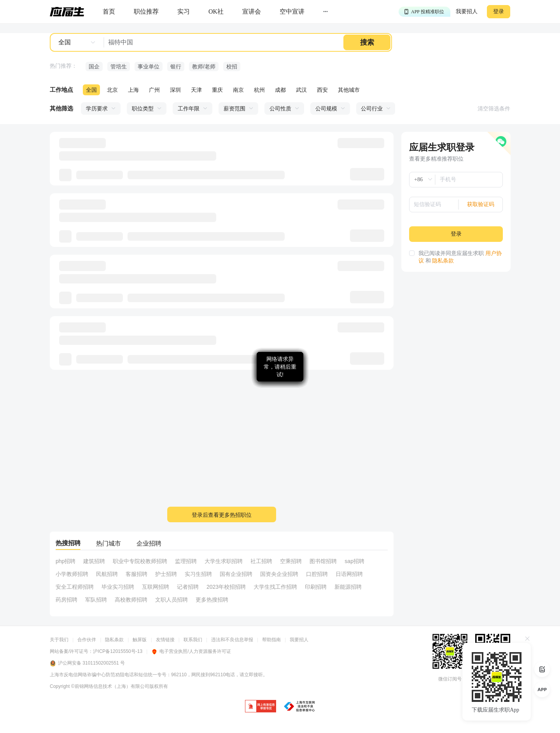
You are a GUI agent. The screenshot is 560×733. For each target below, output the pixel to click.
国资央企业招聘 (279, 574)
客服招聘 (136, 574)
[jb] (261, 707)
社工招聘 (261, 561)
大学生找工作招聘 (275, 587)
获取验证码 (481, 204)
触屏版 (140, 640)
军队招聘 (96, 600)
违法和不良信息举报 (232, 640)
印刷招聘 (316, 587)
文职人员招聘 (171, 600)
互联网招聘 (156, 587)
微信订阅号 (450, 679)
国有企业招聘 (236, 574)
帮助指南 (271, 640)
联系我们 (193, 640)
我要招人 (467, 11)
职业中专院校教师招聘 (140, 561)
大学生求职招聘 (224, 561)
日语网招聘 (349, 574)
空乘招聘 (291, 561)
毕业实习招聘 (118, 587)
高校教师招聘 (131, 600)
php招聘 (66, 561)
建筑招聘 (94, 561)
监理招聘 (186, 561)
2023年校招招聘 (226, 587)
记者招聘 (188, 587)
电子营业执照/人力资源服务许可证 (191, 651)
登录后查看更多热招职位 (222, 515)
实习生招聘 (198, 574)
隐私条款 (443, 261)
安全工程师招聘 (75, 587)
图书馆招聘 (323, 561)
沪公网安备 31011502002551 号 (87, 663)
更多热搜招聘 (212, 600)
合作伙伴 (87, 640)
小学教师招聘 (72, 574)
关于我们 (59, 640)
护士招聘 (166, 574)
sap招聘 (354, 561)
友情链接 (165, 640)
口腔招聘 (317, 574)
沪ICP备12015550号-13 (118, 651)
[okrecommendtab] (216, 12)
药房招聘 (66, 600)
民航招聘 (107, 574)
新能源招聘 (348, 587)
